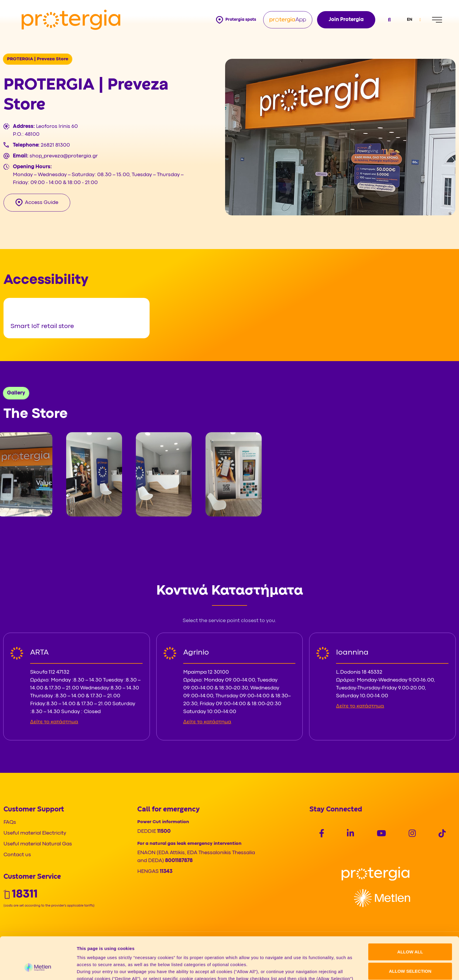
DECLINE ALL (410, 954)
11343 (166, 872)
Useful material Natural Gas (38, 844)
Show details (307, 968)
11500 (164, 831)
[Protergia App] (288, 20)
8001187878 (179, 861)
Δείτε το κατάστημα (54, 722)
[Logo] (376, 874)
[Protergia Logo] (71, 20)
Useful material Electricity (35, 833)
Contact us (17, 855)
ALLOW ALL (410, 915)
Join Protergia (346, 20)
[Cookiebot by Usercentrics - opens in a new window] (38, 969)
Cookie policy (248, 949)
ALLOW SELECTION (410, 935)
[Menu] (437, 20)
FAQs (10, 822)
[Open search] (389, 20)
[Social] (322, 834)
